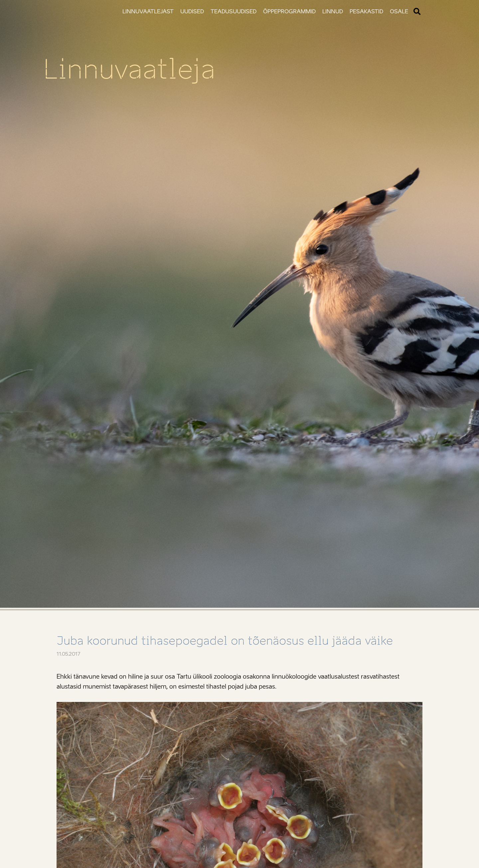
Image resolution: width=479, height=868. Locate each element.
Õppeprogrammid (289, 11)
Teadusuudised (234, 11)
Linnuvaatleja (129, 69)
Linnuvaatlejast (148, 11)
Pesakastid (366, 11)
